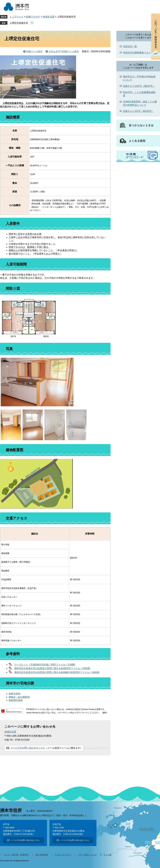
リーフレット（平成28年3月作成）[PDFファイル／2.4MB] (45, 665)
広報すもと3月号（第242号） (138, 111)
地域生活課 (49, 17)
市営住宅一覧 (130, 46)
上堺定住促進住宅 (19, 23)
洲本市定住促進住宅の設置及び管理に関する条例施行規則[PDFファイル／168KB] (57, 672)
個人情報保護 (42, 855)
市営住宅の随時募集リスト (137, 53)
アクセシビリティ (63, 855)
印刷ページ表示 (34, 51)
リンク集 (108, 855)
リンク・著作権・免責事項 (16, 855)
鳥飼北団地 (15, 694)
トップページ (16, 17)
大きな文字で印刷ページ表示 (64, 51)
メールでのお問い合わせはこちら (28, 748)
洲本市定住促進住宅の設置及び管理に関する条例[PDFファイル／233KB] (52, 668)
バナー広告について (87, 855)
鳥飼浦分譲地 (16, 700)
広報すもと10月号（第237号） (139, 86)
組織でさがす (33, 17)
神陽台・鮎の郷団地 (19, 697)
